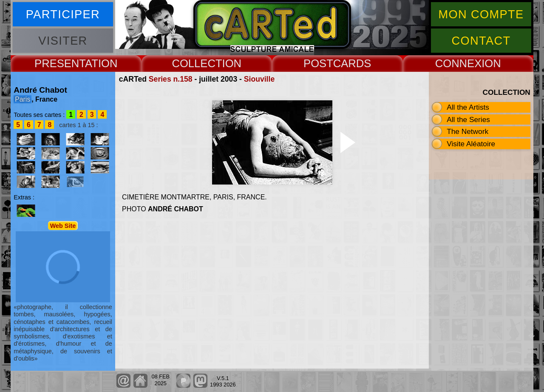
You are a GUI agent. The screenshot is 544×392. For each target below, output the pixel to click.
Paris (23, 99)
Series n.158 (171, 79)
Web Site (63, 225)
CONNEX (459, 63)
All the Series (468, 119)
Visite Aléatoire (471, 144)
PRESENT (60, 63)
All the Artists (468, 107)
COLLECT (197, 63)
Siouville (259, 79)
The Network (467, 131)
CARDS (352, 63)
